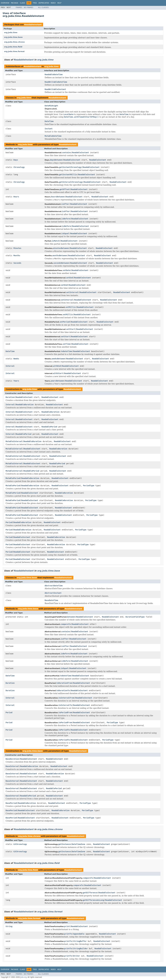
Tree (35, 3)
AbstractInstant (53, 593)
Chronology (19, 167)
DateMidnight (51, 106)
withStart (58, 373)
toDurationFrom (64, 683)
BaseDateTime (51, 600)
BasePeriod (11, 803)
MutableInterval (14, 441)
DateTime (49, 121)
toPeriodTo (64, 730)
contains (66, 153)
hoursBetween (58, 197)
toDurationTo (63, 690)
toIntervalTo (65, 705)
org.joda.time (11, 32)
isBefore (66, 219)
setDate (66, 270)
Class (22, 3)
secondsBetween (61, 263)
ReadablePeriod (49, 427)
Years (16, 381)
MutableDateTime (53, 136)
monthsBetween (60, 256)
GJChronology (20, 844)
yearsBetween (57, 381)
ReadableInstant (33, 25)
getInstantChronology (70, 167)
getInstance (64, 844)
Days (16, 160)
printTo (68, 934)
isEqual (65, 233)
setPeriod (65, 322)
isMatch (56, 241)
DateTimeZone (78, 844)
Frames (19, 7)
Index (53, 3)
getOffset (65, 189)
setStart (71, 329)
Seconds (17, 263)
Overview (5, 3)
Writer (77, 956)
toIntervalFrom (66, 698)
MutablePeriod (13, 478)
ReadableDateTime (54, 74)
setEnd (70, 278)
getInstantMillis (68, 175)
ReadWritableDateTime (56, 82)
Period (9, 522)
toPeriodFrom (65, 712)
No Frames (29, 7)
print (67, 926)
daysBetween (56, 160)
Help (59, 3)
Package (15, 3)
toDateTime (66, 351)
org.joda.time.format (14, 51)
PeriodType (89, 486)
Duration (10, 397)
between (71, 617)
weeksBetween (58, 359)
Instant (49, 129)
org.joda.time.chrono (14, 42)
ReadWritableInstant (55, 89)
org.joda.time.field (13, 47)
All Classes (43, 7)
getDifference (90, 893)
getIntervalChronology (71, 182)
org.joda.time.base (13, 37)
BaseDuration (12, 759)
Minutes (17, 248)
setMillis (71, 307)
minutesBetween (61, 248)
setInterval (72, 292)
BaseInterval (12, 766)
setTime (66, 344)
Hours (16, 197)
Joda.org (23, 977)
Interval (10, 366)
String (9, 926)
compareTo (66, 624)
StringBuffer (80, 941)
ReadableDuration (25, 405)
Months (17, 256)
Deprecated (44, 3)
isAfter (65, 204)
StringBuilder (81, 949)
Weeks (16, 359)
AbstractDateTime (54, 586)
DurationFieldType (135, 617)
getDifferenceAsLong (93, 900)
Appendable (79, 934)
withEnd (57, 366)
